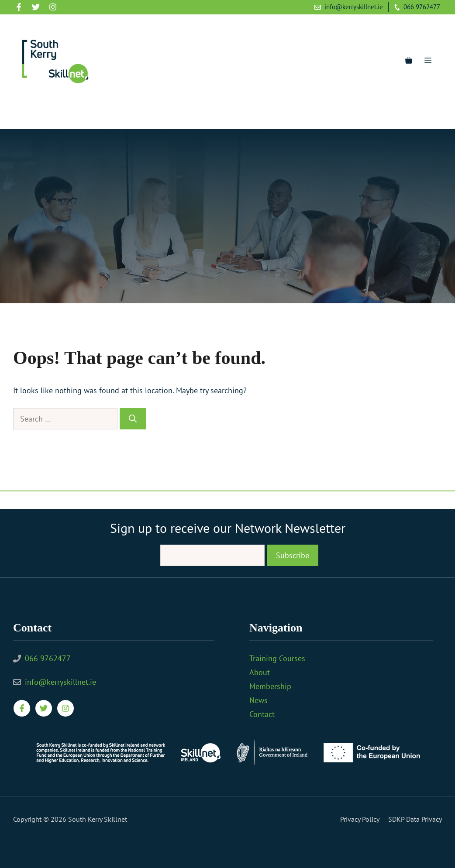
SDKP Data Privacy (415, 819)
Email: (149, 555)
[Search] (133, 419)
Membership (270, 686)
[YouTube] (73, 114)
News (259, 700)
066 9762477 (422, 7)
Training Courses (277, 658)
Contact (262, 714)
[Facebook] (24, 114)
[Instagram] (57, 114)
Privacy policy (360, 819)
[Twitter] (40, 114)
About (260, 672)
